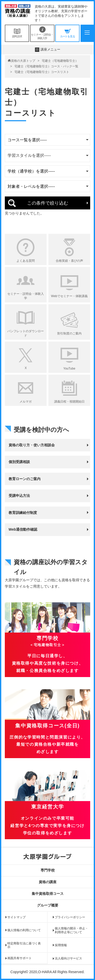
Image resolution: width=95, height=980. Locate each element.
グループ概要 (48, 905)
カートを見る (67, 33)
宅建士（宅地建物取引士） (60, 61)
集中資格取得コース (48, 894)
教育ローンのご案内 (25, 479)
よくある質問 (26, 261)
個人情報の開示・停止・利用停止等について (71, 930)
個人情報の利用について (24, 930)
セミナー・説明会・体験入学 (42, 33)
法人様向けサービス (68, 958)
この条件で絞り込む (48, 203)
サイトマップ (16, 917)
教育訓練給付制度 (23, 513)
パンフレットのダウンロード (26, 333)
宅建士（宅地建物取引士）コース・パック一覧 (46, 66)
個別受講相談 (19, 462)
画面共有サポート (20, 958)
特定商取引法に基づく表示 (24, 945)
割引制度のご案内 (69, 333)
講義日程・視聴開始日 (69, 402)
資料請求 (17, 33)
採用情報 (61, 945)
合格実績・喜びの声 (69, 261)
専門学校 (48, 870)
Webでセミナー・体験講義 (69, 296)
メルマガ (26, 402)
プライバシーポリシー (70, 917)
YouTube (69, 369)
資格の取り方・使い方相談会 (32, 445)
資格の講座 (48, 882)
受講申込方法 (19, 496)
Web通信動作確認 (23, 529)
